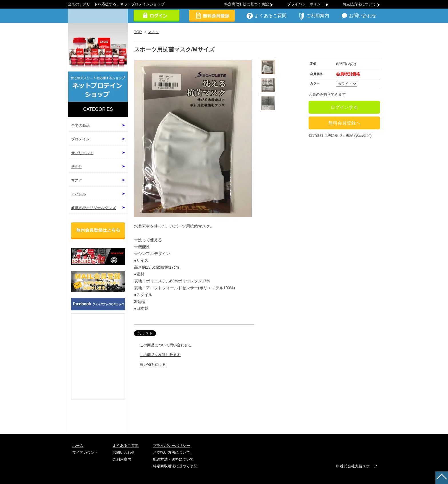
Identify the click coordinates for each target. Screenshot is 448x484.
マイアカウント (85, 452)
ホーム (78, 446)
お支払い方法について (171, 452)
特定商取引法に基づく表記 (247, 4)
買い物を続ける (153, 364)
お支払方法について (359, 4)
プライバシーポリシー (306, 4)
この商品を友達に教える (160, 355)
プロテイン (80, 139)
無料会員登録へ (344, 123)
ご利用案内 (318, 16)
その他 (77, 167)
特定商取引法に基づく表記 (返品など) (340, 135)
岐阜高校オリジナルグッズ (93, 208)
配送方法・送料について (173, 459)
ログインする (344, 107)
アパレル (79, 194)
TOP (138, 32)
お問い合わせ (363, 16)
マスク (153, 32)
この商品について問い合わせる (166, 345)
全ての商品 (80, 125)
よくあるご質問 (271, 16)
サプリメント (82, 153)
